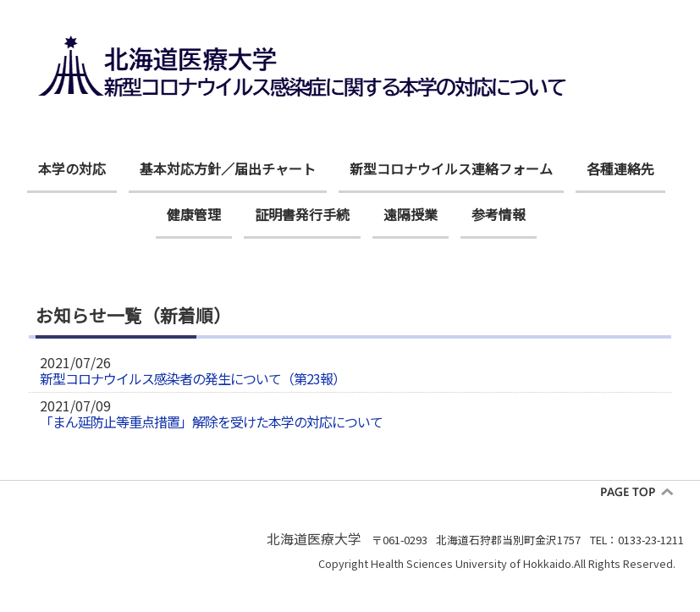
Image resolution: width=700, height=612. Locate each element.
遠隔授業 (411, 214)
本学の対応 (72, 168)
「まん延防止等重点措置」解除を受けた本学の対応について (211, 422)
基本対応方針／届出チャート (228, 168)
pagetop (642, 492)
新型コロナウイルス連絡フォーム (451, 168)
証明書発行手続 (302, 214)
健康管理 (194, 214)
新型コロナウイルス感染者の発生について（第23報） (193, 379)
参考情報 (499, 214)
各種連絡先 (620, 168)
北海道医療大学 (314, 538)
